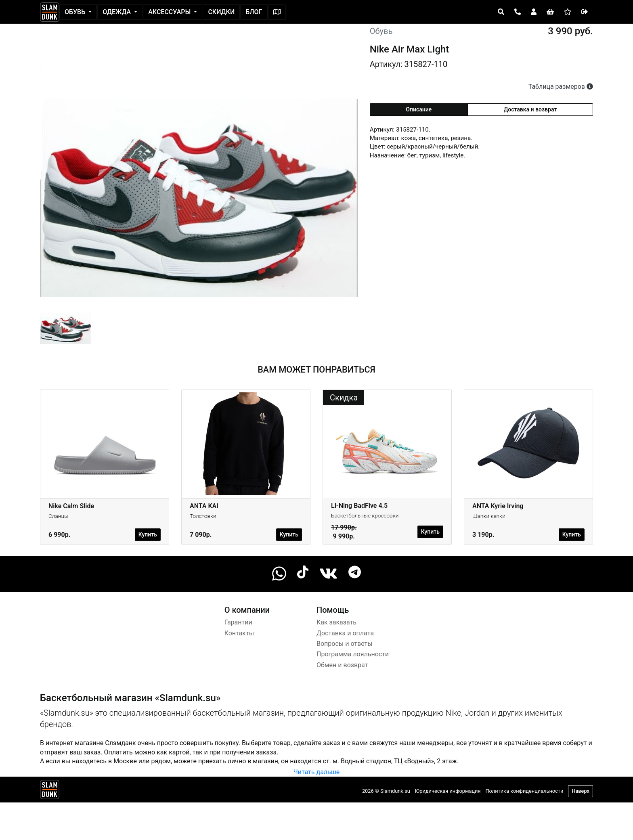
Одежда (117, 12)
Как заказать (336, 622)
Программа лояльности (353, 654)
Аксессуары (170, 12)
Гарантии (238, 622)
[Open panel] (501, 12)
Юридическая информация (448, 791)
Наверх (581, 791)
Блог (254, 12)
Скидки (221, 12)
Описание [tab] (419, 109)
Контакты (239, 633)
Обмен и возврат (342, 665)
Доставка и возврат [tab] (530, 109)
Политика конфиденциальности (524, 791)
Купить (148, 534)
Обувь (76, 12)
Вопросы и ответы (345, 644)
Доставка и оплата (345, 633)
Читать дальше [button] (316, 772)
